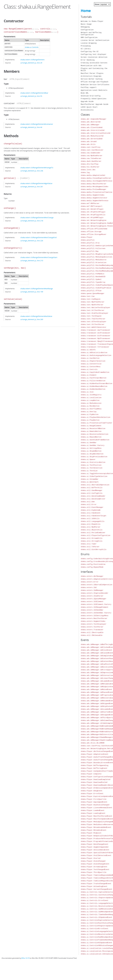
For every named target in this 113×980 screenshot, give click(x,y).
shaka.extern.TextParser (92, 627)
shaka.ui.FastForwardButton (94, 378)
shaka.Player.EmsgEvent (92, 791)
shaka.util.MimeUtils (91, 524)
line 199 (40, 292)
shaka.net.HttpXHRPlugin (92, 218)
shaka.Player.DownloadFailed (94, 782)
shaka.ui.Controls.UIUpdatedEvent (97, 917)
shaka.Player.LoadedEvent (93, 810)
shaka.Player (87, 237)
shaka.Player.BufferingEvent (94, 768)
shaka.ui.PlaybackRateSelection (96, 417)
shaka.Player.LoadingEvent (93, 813)
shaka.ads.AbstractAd (91, 122)
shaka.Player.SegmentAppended (95, 847)
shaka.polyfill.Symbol (91, 279)
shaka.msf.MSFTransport (92, 206)
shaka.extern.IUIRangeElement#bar (34, 93)
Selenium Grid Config (91, 96)
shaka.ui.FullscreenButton (93, 381)
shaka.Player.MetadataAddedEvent (96, 827)
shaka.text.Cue (88, 296)
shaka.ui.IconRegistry (91, 395)
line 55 (39, 96)
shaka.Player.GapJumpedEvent (94, 802)
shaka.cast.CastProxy (91, 147)
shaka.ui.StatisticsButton (93, 462)
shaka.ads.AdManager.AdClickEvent (97, 650)
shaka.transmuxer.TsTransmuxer (95, 347)
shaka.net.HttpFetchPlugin (93, 212)
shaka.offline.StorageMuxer (94, 234)
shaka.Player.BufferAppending (95, 765)
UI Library (86, 49)
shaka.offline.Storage (91, 232)
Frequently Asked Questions (94, 99)
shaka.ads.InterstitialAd (93, 130)
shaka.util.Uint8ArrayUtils (94, 549)
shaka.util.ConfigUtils (92, 493)
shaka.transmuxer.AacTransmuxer (96, 330)
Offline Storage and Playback (95, 82)
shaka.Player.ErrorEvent (92, 794)
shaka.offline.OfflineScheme (94, 229)
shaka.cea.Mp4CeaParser (92, 156)
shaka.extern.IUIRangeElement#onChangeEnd (38, 237)
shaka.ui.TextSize (89, 471)
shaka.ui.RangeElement (91, 426)
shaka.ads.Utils (88, 144)
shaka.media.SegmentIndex (93, 195)
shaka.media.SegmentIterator (94, 198)
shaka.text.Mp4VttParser (92, 305)
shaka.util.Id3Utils (90, 519)
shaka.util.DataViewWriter (93, 499)
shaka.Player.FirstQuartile (94, 799)
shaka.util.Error (89, 504)
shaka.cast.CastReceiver (92, 150)
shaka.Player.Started (91, 858)
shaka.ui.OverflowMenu (91, 409)
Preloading (86, 46)
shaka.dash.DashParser (91, 161)
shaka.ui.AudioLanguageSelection (96, 355)
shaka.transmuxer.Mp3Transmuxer (96, 338)
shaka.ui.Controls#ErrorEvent (95, 929)
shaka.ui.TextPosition (91, 465)
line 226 (40, 241)
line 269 (40, 319)
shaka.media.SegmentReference (95, 201)
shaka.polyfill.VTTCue (91, 291)
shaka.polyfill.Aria (90, 243)
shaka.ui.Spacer (88, 459)
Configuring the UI (90, 52)
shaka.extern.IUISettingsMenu (95, 616)
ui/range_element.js (28, 63)
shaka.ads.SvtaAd (89, 142)
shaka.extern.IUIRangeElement (32, 60)
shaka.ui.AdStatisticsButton (94, 353)
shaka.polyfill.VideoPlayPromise (96, 288)
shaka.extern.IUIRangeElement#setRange (37, 289)
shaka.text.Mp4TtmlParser (93, 302)
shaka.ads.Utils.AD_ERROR (93, 743)
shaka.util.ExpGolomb (91, 510)
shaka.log (85, 172)
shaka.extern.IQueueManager (94, 599)
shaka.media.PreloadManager (94, 189)
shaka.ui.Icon (87, 392)
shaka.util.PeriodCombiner (93, 533)
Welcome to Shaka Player (92, 21)
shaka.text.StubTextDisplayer (95, 313)
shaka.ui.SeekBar (89, 443)
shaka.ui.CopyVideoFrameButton (95, 372)
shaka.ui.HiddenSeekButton (93, 389)
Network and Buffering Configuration (91, 34)
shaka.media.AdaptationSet (93, 175)
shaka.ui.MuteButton (90, 406)
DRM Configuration (89, 37)
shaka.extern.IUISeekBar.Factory (96, 613)
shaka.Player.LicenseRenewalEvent (97, 808)
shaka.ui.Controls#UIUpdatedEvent (97, 943)
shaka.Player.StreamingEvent (94, 867)
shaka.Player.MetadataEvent (94, 830)
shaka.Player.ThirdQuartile (94, 872)
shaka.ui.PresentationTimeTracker (97, 423)
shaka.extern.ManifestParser (94, 618)
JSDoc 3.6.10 (25, 958)
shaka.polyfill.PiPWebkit (93, 274)
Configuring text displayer (94, 54)
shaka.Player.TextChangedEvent (95, 870)
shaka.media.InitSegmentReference (97, 181)
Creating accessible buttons (94, 63)
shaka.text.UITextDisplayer (94, 322)
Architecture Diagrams (91, 76)
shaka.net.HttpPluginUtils (93, 215)
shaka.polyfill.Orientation (94, 263)
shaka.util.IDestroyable (92, 632)
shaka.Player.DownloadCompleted (96, 779)
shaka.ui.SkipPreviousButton (94, 457)
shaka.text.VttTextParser (93, 324)
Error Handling (88, 60)
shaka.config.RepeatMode (92, 567)
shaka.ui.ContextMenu (91, 367)
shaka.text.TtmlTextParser (93, 319)
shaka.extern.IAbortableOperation (97, 585)
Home (86, 11)
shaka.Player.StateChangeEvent (95, 864)
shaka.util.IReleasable (92, 635)
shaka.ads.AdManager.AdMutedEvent (97, 689)
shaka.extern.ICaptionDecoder (95, 593)
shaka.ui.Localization (91, 398)
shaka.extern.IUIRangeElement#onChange (37, 218)
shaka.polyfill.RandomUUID (93, 277)
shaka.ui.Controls (32, 47)
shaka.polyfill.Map (90, 251)
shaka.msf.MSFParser (90, 203)
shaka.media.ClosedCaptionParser (96, 178)
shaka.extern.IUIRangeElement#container (37, 124)
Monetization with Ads (91, 66)
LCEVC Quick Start (89, 107)
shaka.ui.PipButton (90, 414)
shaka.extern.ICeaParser (92, 596)
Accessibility (87, 110)
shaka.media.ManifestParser (94, 184)
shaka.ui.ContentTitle (91, 364)
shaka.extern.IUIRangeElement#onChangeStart (39, 257)
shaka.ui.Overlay (89, 412)
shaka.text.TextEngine (91, 316)
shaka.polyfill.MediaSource (94, 260)
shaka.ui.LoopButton (90, 400)
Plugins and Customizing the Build (94, 69)
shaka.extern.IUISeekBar (92, 610)
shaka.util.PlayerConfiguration (96, 535)
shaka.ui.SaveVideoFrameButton (95, 440)
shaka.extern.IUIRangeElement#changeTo (37, 168)
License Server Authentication (95, 40)
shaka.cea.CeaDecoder (91, 153)
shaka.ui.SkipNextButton (92, 454)
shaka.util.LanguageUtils (93, 521)
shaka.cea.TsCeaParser (91, 158)
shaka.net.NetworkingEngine (94, 220)
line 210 (40, 261)
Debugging (85, 27)
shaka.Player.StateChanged (93, 861)
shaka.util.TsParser (90, 547)
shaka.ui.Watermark (90, 482)
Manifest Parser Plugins (92, 73)
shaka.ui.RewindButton (91, 437)
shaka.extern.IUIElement (92, 602)
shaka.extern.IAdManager (92, 590)
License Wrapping (89, 43)
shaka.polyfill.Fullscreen (93, 248)
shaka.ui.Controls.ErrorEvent (95, 900)
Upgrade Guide (87, 101)
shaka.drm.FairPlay (90, 164)
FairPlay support (89, 87)
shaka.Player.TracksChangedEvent (96, 884)
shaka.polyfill (88, 240)
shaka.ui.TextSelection (92, 468)
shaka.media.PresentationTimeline (97, 192)
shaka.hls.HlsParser (90, 167)
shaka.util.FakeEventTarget (94, 516)
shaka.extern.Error (90, 582)
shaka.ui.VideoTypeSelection (94, 476)
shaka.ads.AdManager (90, 125)
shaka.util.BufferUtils (92, 488)
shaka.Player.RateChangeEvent (95, 844)
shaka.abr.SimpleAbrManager (94, 119)
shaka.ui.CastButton (90, 358)
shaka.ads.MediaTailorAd (92, 136)
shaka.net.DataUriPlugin (92, 209)
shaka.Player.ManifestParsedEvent (97, 816)
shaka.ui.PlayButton (90, 420)
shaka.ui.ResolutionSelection (95, 434)
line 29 (39, 63)
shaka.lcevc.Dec (88, 170)
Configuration (87, 30)
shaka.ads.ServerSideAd (92, 139)
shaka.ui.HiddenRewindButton (94, 386)
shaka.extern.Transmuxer (92, 630)
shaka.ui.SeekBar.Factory (93, 445)
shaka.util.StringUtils (92, 541)
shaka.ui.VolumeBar (90, 479)
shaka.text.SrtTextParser (93, 310)
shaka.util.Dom (88, 502)
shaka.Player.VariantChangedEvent (97, 889)
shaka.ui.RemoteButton (91, 431)
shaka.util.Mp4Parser (91, 527)
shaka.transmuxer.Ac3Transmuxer (96, 333)
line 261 (40, 187)
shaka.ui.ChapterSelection (93, 361)
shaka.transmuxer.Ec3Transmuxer (96, 336)
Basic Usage (86, 24)
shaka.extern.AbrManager (92, 576)
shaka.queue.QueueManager (93, 293)
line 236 (40, 171)
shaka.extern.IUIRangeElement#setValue (36, 316)
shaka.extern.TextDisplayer (94, 624)
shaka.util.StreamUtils (92, 538)
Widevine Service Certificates (95, 85)
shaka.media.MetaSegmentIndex (95, 187)
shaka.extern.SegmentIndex (93, 621)
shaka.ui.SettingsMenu (91, 448)
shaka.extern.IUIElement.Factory (96, 604)
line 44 (39, 127)
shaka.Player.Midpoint (91, 833)
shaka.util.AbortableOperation (95, 485)
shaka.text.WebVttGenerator (94, 327)
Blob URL (85, 93)
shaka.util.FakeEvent (91, 513)
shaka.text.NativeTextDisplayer (96, 308)
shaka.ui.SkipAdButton (91, 451)
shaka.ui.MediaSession (91, 403)
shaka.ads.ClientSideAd (92, 127)
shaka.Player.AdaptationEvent (95, 754)
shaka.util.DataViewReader (93, 496)
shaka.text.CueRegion (91, 299)
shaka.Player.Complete (91, 774)
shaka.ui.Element (89, 375)
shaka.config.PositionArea (93, 564)
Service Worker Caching (92, 79)
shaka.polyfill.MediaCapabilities (97, 257)
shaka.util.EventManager (92, 507)
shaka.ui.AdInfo (88, 350)
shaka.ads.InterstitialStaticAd (96, 133)
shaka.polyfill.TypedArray (93, 282)
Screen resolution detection (94, 57)
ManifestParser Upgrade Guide (95, 104)
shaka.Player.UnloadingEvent (94, 886)
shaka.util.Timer (89, 544)
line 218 (40, 221)
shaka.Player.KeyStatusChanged (95, 805)
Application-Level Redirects (94, 90)
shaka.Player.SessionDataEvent (95, 850)
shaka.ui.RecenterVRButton (93, 429)
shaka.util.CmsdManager (92, 490)
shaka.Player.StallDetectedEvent (96, 855)
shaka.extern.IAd (89, 587)
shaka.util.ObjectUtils (92, 530)
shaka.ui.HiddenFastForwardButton (97, 384)
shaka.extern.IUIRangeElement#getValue (36, 183)
